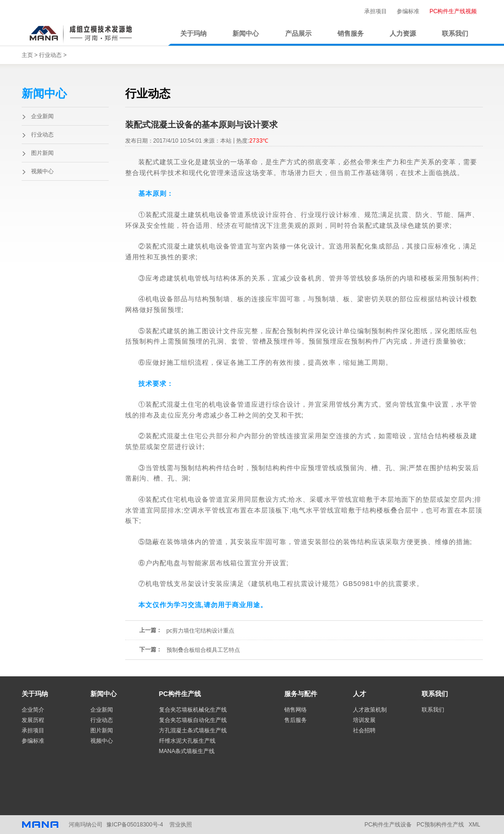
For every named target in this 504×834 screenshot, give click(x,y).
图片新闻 (42, 153)
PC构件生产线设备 (388, 825)
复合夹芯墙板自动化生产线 (193, 720)
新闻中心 (246, 34)
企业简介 (33, 710)
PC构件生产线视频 (453, 11)
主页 (27, 55)
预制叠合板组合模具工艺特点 (203, 650)
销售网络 (296, 710)
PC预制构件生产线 (440, 825)
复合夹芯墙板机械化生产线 (193, 710)
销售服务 (351, 34)
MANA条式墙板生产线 (187, 751)
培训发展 (364, 720)
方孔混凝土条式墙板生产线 (193, 730)
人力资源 (403, 34)
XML (475, 825)
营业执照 (180, 825)
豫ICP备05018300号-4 (135, 825)
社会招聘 (364, 730)
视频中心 (42, 171)
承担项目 (376, 11)
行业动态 (50, 55)
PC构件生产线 (180, 694)
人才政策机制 (370, 710)
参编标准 (408, 11)
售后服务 (296, 720)
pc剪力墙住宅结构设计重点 (201, 631)
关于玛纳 (193, 34)
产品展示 (298, 34)
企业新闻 (42, 116)
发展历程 (33, 720)
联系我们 (455, 34)
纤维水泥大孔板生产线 (187, 741)
